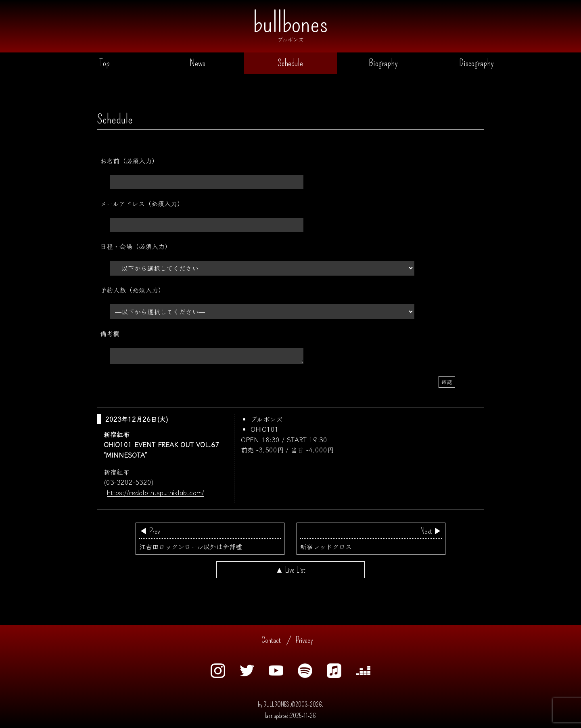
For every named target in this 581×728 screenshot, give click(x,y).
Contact (271, 640)
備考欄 (110, 333)
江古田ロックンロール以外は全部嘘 (210, 539)
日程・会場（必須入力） (136, 246)
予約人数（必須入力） (132, 290)
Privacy (304, 640)
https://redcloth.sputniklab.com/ (156, 493)
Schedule (290, 63)
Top (104, 63)
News (197, 63)
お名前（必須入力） (129, 161)
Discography (477, 63)
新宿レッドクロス (371, 539)
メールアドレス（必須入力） (142, 203)
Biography (383, 63)
